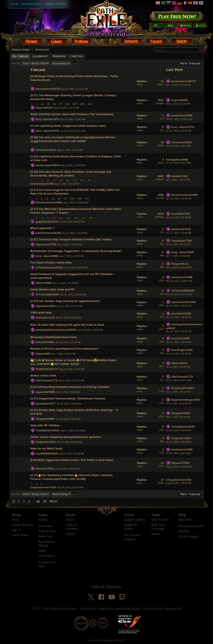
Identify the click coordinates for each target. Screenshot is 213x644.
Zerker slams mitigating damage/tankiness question (66, 437)
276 (75, 180)
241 (69, 218)
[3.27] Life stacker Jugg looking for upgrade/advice (65, 301)
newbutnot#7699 (182, 115)
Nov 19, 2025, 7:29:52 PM (179, 317)
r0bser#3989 (44, 283)
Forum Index (21, 50)
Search (70, 534)
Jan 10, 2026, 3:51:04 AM (178, 163)
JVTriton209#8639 (47, 294)
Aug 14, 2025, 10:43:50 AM (179, 467)
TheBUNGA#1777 (47, 369)
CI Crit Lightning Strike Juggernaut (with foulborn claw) (68, 126)
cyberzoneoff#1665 (183, 302)
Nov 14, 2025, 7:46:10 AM (178, 342)
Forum (71, 515)
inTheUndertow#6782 (49, 268)
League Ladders (135, 520)
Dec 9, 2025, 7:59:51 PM (178, 244)
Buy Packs (185, 520)
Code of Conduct (72, 527)
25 (48, 104)
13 (42, 104)
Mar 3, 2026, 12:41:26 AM (178, 85)
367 (90, 180)
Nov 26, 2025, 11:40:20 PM (179, 281)
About (156, 534)
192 (67, 104)
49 (54, 104)
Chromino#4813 (46, 150)
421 (84, 218)
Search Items (160, 520)
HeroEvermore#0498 (49, 202)
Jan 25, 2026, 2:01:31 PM (178, 131)
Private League (189, 537)
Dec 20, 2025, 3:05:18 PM (179, 218)
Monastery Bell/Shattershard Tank (53, 337)
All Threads (20, 56)
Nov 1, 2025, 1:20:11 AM (178, 417)
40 (59, 198)
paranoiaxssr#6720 (48, 89)
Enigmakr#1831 (46, 442)
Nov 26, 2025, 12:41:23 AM (179, 294)
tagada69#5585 (45, 392)
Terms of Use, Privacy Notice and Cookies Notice (110, 608)
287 (75, 104)
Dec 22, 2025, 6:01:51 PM (179, 199)
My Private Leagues (132, 537)
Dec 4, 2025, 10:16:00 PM (179, 268)
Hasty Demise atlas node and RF (53, 289)
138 (79, 198)
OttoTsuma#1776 (47, 380)
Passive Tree (47, 531)
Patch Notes (20, 535)
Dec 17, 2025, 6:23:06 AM (178, 233)
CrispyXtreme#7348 (43, 487)
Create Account (31, 4)
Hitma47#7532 (45, 469)
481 (91, 218)
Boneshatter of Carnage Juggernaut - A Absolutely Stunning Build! (76, 251)
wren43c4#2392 (181, 314)
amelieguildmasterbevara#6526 (56, 330)
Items (43, 551)
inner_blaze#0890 (47, 256)
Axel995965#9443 (47, 454)
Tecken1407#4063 (183, 388)
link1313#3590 (45, 342)
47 (54, 180)
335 (82, 104)
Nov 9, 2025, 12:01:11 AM (178, 380)
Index (70, 520)
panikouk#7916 (181, 229)
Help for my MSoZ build (46, 448)
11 (47, 198)
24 (48, 180)
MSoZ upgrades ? (42, 228)
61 (54, 218)
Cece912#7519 (180, 214)
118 (72, 198)
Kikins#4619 (179, 363)
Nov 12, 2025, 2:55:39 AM (178, 354)
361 (76, 218)
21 (53, 198)
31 (48, 218)
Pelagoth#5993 (45, 419)
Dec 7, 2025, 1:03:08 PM (178, 256)
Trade (156, 515)
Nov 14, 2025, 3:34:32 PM (179, 331)
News (16, 520)
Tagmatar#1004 (45, 306)
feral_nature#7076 (47, 119)
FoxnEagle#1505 (182, 350)
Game (43, 515)
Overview (45, 526)
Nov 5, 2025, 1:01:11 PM (178, 392)
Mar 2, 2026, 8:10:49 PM (178, 104)
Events (129, 515)
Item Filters (47, 556)
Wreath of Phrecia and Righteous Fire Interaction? (65, 349)
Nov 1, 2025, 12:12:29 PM (179, 404)
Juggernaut (41, 56)
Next (54, 501)
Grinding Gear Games (63, 608)
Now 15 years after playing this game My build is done (67, 325)
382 (90, 104)
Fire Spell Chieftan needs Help (51, 263)
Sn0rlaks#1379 (45, 317)
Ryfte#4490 (43, 354)
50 (45, 501)
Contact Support (55, 4)
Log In (14, 4)
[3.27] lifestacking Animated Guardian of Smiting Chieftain (70, 387)
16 (42, 218)
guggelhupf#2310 (47, 221)
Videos (43, 520)
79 (65, 198)
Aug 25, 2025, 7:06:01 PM (179, 483)
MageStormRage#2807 (186, 400)
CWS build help (41, 313)
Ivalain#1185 (179, 176)
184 (67, 180)
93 (60, 180)
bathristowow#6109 (48, 233)
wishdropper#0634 (48, 165)
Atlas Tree (46, 537)
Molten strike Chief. (44, 376)
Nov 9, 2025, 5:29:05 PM (178, 367)
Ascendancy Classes (47, 544)
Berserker (59, 56)
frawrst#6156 (44, 108)
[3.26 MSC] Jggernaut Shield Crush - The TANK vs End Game (72, 460)
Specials (184, 531)
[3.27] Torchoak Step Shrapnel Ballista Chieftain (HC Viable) (71, 239)
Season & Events (131, 527)
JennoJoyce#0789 (42, 184)
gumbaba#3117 (45, 404)
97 (60, 104)
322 (82, 180)
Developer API (173, 608)
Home (16, 515)
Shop (182, 515)
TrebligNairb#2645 (47, 430)
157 (87, 198)
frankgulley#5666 (177, 160)
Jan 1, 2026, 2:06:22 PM (178, 180)
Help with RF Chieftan (45, 425)
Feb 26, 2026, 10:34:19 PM (179, 119)
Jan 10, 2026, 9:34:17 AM (178, 146)
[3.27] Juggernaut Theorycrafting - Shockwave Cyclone (68, 398)
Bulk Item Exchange (158, 527)
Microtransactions (191, 526)
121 (61, 218)
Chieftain (76, 56)
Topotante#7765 (46, 244)
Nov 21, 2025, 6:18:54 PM (179, 306)
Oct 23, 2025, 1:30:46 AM (178, 453)
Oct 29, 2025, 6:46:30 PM (178, 430)
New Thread (190, 63)
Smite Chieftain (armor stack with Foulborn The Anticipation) (72, 114)
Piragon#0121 (180, 264)
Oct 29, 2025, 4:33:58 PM (178, 442)
